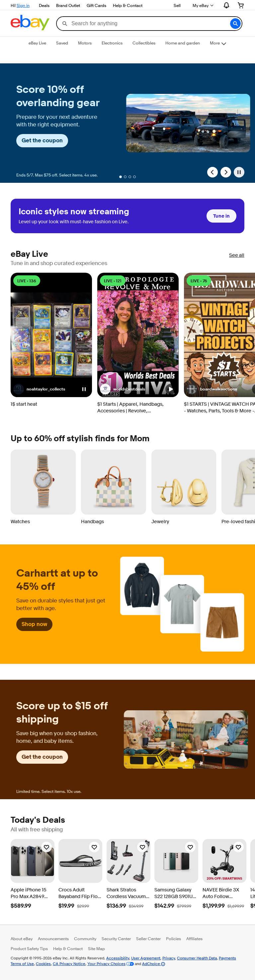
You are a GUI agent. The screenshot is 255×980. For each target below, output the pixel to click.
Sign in (23, 5)
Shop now (34, 624)
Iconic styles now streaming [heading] (74, 212)
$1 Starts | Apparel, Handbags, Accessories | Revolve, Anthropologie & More (130, 408)
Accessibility (118, 958)
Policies (173, 939)
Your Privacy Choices (106, 964)
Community (85, 939)
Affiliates (194, 939)
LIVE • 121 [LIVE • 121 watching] (113, 281)
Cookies (43, 964)
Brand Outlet (68, 5)
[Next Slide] (226, 172)
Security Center (116, 939)
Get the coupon (42, 140)
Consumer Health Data (197, 958)
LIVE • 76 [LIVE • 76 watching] (199, 281)
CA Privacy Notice (69, 964)
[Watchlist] (46, 847)
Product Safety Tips (29, 948)
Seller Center (148, 939)
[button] (235, 24)
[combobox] (149, 24)
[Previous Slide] (212, 172)
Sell (177, 5)
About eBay (22, 939)
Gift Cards (96, 5)
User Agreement (146, 958)
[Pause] (239, 172)
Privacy (169, 958)
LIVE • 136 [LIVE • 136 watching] (27, 281)
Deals (44, 5)
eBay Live (29, 254)
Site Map (96, 948)
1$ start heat (24, 404)
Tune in (221, 216)
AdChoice (154, 964)
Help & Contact (128, 5)
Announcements (53, 939)
